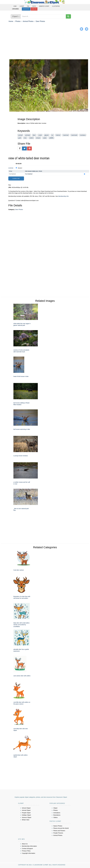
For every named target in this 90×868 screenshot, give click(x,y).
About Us (25, 844)
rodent (31, 138)
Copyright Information (28, 853)
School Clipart (26, 808)
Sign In (34, 9)
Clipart (22, 6)
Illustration (56, 6)
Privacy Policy (26, 851)
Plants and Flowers (59, 831)
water (45, 138)
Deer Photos (40, 21)
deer (34, 135)
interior (58, 135)
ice (52, 135)
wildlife (51, 138)
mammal (66, 135)
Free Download (12, 174)
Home (15, 6)
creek (40, 135)
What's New (26, 820)
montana (83, 135)
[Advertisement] (45, 45)
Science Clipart (27, 817)
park (20, 138)
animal (20, 135)
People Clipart (26, 813)
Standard (20, 168)
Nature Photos (58, 826)
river (25, 138)
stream (38, 138)
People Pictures (58, 833)
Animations (57, 813)
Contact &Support (27, 848)
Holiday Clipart (26, 815)
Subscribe (26, 9)
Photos (18, 21)
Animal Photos (28, 21)
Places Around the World (61, 828)
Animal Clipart (26, 810)
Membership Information (29, 846)
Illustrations (57, 815)
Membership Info (63, 196)
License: (11, 168)
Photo (34, 6)
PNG (28, 6)
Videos (55, 817)
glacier (47, 135)
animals (28, 135)
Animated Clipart (44, 6)
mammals (74, 135)
